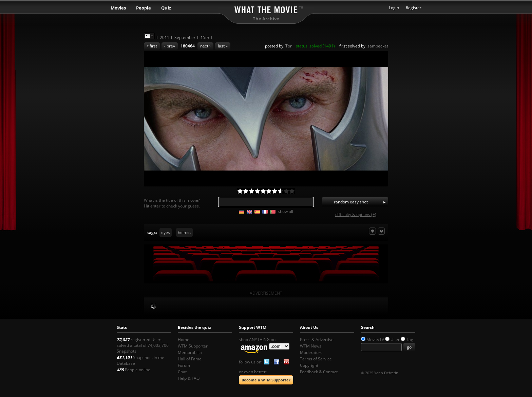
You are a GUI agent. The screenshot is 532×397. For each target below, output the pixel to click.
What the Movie (266, 9)
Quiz (166, 8)
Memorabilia (190, 352)
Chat (182, 372)
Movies (118, 8)
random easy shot (351, 202)
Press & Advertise (317, 340)
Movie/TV (375, 340)
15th (205, 37)
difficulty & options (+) (356, 214)
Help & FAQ (189, 378)
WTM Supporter (193, 346)
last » (223, 46)
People (144, 8)
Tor (289, 46)
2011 (165, 37)
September (185, 37)
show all (286, 211)
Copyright (309, 365)
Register (414, 8)
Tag (410, 340)
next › (205, 46)
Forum (184, 365)
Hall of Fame (190, 359)
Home (184, 340)
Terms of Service (316, 359)
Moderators (311, 352)
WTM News (311, 346)
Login (394, 8)
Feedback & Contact (319, 372)
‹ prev (170, 46)
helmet (184, 232)
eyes (166, 232)
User (395, 340)
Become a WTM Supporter (266, 380)
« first (152, 46)
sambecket (378, 46)
